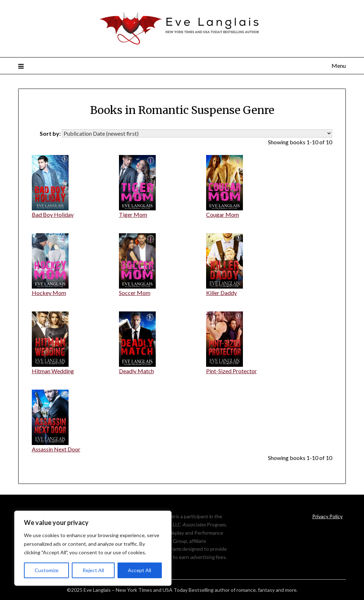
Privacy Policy (327, 516)
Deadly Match (136, 371)
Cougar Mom (223, 214)
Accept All (139, 570)
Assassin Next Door (56, 449)
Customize (47, 570)
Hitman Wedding (53, 371)
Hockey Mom (49, 293)
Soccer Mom (135, 293)
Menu (339, 66)
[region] (93, 548)
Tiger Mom (133, 214)
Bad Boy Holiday (53, 214)
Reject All (93, 570)
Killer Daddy (221, 293)
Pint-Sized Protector (231, 371)
